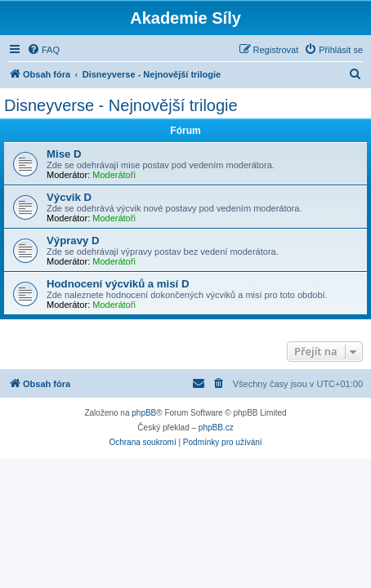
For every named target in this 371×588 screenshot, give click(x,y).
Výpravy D (73, 241)
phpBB (144, 413)
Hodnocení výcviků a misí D (118, 284)
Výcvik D (69, 197)
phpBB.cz (216, 428)
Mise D (64, 154)
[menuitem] (43, 50)
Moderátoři (114, 175)
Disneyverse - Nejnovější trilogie (121, 105)
